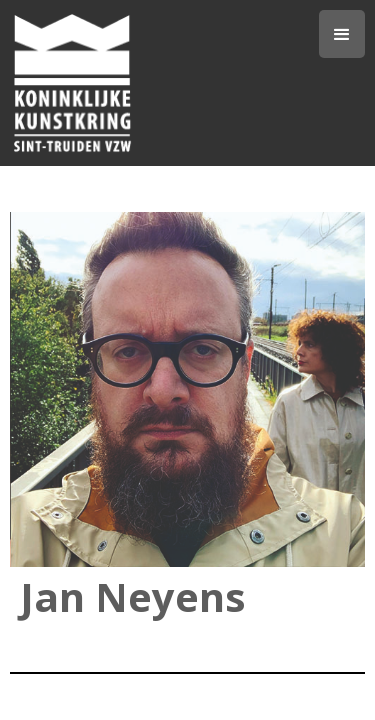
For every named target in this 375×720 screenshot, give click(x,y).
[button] (342, 34)
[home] (164, 83)
